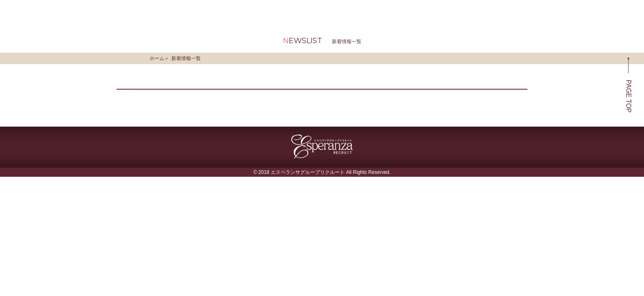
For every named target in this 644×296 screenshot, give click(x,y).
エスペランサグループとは (211, 12)
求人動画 (453, 12)
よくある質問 (507, 12)
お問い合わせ (561, 12)
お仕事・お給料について (318, 12)
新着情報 (399, 12)
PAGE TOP (629, 85)
